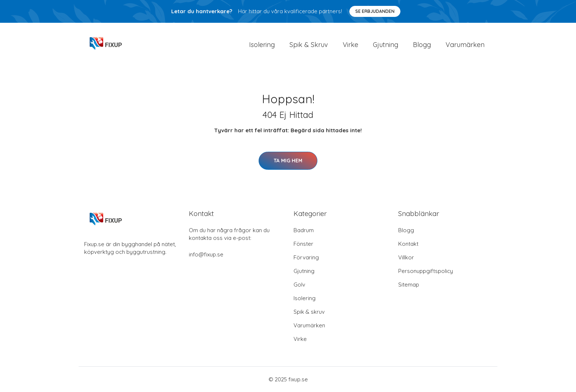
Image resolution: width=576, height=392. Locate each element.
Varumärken (465, 45)
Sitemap (409, 285)
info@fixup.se (206, 254)
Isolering (262, 45)
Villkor (406, 257)
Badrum (304, 230)
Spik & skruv (309, 312)
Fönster (303, 244)
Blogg (422, 45)
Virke (350, 45)
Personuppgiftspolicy (426, 271)
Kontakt (408, 244)
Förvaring (306, 257)
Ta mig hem (288, 161)
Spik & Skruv (309, 45)
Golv (299, 285)
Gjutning (386, 45)
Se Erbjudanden (375, 11)
